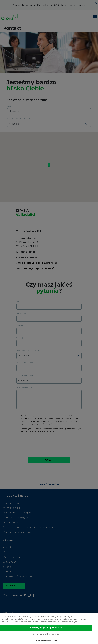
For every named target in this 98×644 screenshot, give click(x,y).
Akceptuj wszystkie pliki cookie (46, 628)
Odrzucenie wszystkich (46, 641)
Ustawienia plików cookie (46, 634)
